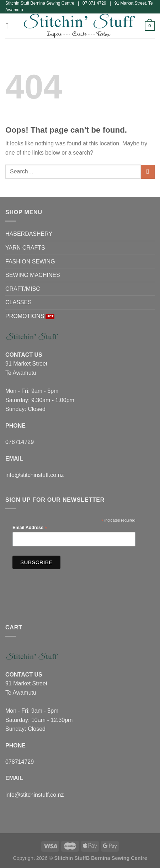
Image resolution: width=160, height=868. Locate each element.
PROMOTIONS (25, 316)
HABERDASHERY (29, 234)
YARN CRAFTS (25, 248)
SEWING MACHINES (33, 275)
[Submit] (148, 172)
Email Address (30, 528)
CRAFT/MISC (23, 289)
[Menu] (10, 26)
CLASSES (18, 302)
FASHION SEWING (30, 261)
